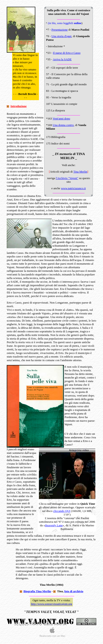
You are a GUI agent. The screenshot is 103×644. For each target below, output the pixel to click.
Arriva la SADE (62, 59)
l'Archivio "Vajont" (67, 178)
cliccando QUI (62, 511)
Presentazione (60, 30)
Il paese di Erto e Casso (67, 53)
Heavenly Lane (54, 525)
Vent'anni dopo (61, 118)
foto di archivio (74, 591)
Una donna (63, 125)
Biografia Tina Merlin (37, 591)
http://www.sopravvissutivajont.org (51, 604)
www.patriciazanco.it (73, 188)
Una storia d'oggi (62, 36)
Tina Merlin (80, 172)
